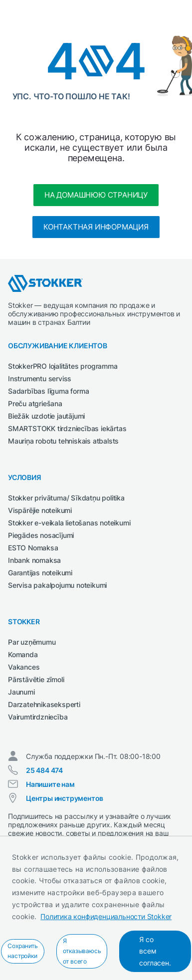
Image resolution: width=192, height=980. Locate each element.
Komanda (23, 654)
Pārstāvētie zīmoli (36, 679)
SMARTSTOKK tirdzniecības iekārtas (67, 428)
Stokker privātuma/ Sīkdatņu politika (66, 498)
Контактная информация (96, 227)
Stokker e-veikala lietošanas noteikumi (69, 523)
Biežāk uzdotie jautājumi (46, 416)
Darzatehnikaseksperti (44, 704)
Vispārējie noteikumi (40, 510)
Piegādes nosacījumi (41, 535)
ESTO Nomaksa (33, 548)
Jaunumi (21, 692)
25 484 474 (44, 770)
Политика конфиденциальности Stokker (106, 916)
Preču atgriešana (35, 403)
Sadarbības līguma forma (48, 391)
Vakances (24, 667)
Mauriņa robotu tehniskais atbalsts (63, 441)
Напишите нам (50, 784)
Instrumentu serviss (40, 378)
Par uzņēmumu (32, 642)
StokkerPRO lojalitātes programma (63, 366)
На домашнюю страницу (96, 195)
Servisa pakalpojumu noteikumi (57, 585)
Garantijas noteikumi (40, 573)
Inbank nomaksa (34, 560)
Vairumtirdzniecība (38, 717)
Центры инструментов (65, 798)
